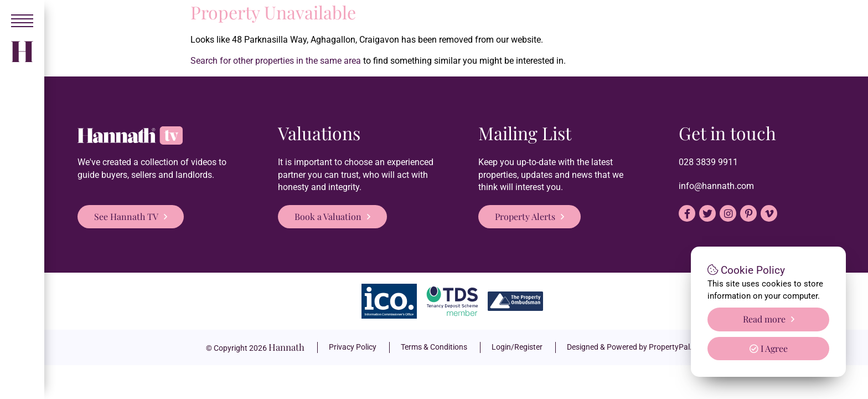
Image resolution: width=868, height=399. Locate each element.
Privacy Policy (353, 347)
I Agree (769, 348)
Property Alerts (525, 216)
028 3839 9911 (708, 162)
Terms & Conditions (434, 347)
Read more (764, 319)
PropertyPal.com (678, 347)
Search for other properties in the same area (276, 61)
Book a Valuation (328, 216)
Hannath (286, 347)
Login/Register (517, 347)
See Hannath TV (126, 216)
